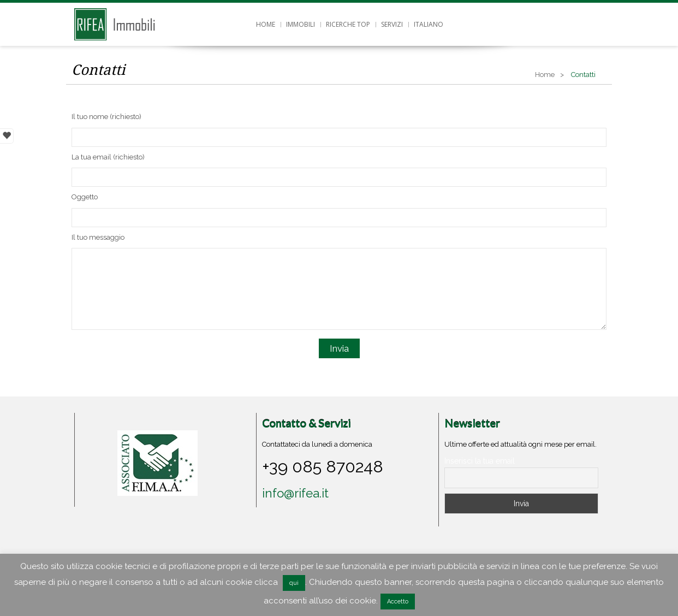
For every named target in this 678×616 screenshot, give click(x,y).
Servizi (392, 24)
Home (266, 24)
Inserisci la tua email (480, 461)
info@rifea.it (295, 493)
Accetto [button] (398, 602)
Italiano (429, 24)
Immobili (301, 24)
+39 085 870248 (323, 466)
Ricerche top (348, 24)
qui (294, 583)
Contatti (98, 70)
